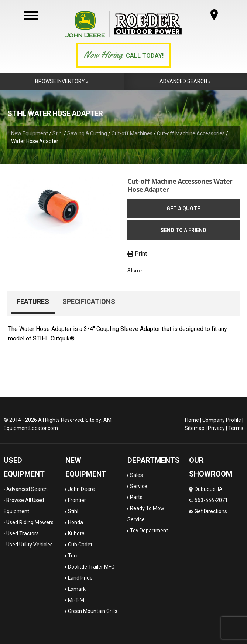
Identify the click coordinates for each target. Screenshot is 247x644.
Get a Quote (183, 209)
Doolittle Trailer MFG (91, 567)
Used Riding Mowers (30, 522)
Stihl (58, 133)
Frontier (77, 500)
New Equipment (30, 133)
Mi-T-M (76, 600)
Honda (76, 522)
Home (192, 420)
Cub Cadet (80, 545)
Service (139, 486)
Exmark (77, 589)
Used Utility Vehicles (30, 545)
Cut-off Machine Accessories (191, 133)
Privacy (216, 428)
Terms (236, 428)
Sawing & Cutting (87, 133)
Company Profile (222, 420)
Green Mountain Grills (93, 611)
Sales (136, 475)
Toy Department (149, 531)
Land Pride (80, 578)
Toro (73, 556)
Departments (154, 460)
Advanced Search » (185, 81)
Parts (136, 497)
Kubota (76, 533)
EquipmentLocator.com (31, 428)
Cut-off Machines (132, 133)
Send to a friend (183, 230)
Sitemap (195, 428)
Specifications (89, 301)
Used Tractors (23, 533)
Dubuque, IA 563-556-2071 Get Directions (208, 500)
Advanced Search (27, 489)
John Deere (81, 489)
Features (33, 301)
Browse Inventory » (62, 81)
